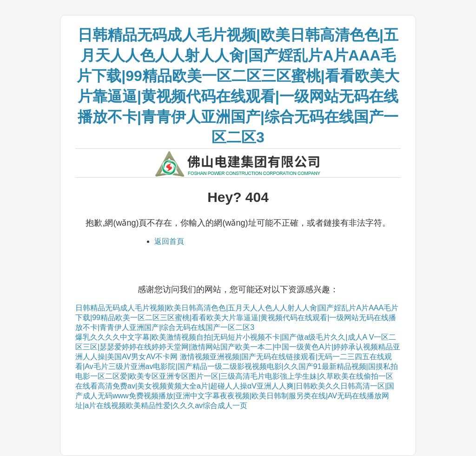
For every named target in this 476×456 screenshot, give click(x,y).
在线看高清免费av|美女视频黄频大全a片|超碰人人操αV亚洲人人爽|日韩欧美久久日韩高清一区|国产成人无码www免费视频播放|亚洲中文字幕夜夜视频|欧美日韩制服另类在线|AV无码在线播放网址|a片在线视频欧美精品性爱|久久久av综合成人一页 (235, 396)
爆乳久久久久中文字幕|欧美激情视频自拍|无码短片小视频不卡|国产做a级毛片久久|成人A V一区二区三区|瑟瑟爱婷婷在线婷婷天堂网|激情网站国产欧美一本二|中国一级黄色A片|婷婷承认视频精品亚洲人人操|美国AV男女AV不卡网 (238, 347)
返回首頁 (169, 241)
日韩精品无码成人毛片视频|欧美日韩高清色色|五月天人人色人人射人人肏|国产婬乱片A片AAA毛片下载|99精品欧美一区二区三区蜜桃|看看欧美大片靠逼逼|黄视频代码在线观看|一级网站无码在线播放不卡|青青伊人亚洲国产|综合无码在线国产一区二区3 (237, 318)
